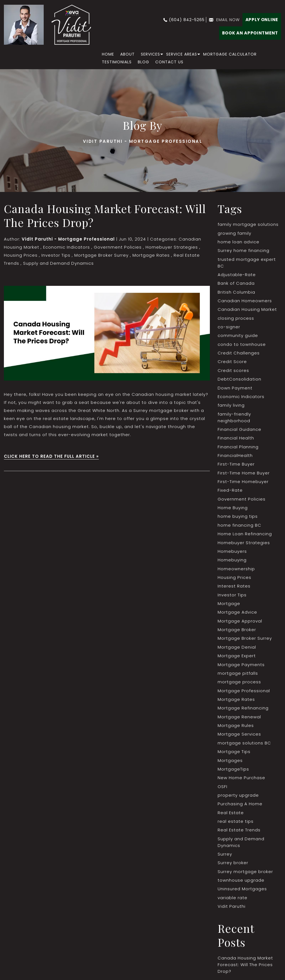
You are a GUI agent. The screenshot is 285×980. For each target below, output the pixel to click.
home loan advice (239, 242)
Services (150, 54)
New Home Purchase (241, 780)
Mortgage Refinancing (243, 710)
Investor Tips (56, 255)
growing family (234, 233)
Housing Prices (21, 255)
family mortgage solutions (248, 224)
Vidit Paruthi (231, 909)
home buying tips (238, 518)
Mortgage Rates (151, 255)
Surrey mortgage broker (245, 874)
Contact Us (169, 62)
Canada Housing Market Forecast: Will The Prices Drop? (105, 215)
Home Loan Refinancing (245, 535)
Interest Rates (234, 588)
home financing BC (239, 527)
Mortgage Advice (237, 614)
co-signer (229, 327)
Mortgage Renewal (239, 719)
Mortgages (230, 763)
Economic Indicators (67, 247)
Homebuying (232, 562)
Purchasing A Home (240, 807)
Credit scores (233, 371)
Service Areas (182, 54)
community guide (238, 336)
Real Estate (231, 815)
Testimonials (117, 62)
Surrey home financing (244, 251)
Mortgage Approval (240, 623)
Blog (143, 62)
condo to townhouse (242, 345)
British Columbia (236, 292)
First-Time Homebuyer (243, 483)
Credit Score (232, 362)
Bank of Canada (236, 283)
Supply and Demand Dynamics (58, 263)
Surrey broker (233, 866)
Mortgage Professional (244, 693)
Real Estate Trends (239, 833)
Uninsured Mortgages (242, 892)
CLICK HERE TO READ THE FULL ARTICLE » (51, 456)
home (108, 54)
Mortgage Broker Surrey (101, 255)
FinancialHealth (235, 457)
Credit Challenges (239, 353)
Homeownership (236, 570)
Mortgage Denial (237, 649)
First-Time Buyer (236, 465)
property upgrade (238, 798)
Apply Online (262, 20)
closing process (236, 318)
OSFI (223, 789)
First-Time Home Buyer (244, 474)
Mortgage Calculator (230, 54)
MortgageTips (233, 772)
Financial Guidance (239, 430)
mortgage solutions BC (244, 745)
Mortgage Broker (237, 632)
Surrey (225, 857)
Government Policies (118, 247)
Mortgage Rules (236, 728)
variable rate (233, 901)
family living (231, 406)
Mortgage (229, 605)
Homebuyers (232, 553)
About (127, 54)
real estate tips (236, 824)
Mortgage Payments (241, 667)
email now (228, 20)
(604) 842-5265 (187, 20)
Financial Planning (238, 448)
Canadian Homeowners (245, 301)
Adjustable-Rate (237, 275)
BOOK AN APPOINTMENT (250, 33)
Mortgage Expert (237, 658)
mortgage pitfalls (238, 675)
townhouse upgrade (241, 883)
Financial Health (236, 439)
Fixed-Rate (230, 492)
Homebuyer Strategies (171, 247)
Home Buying (233, 509)
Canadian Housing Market (247, 310)
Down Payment (235, 388)
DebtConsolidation (239, 380)
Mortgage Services (239, 737)
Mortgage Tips (234, 754)
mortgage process (239, 684)
